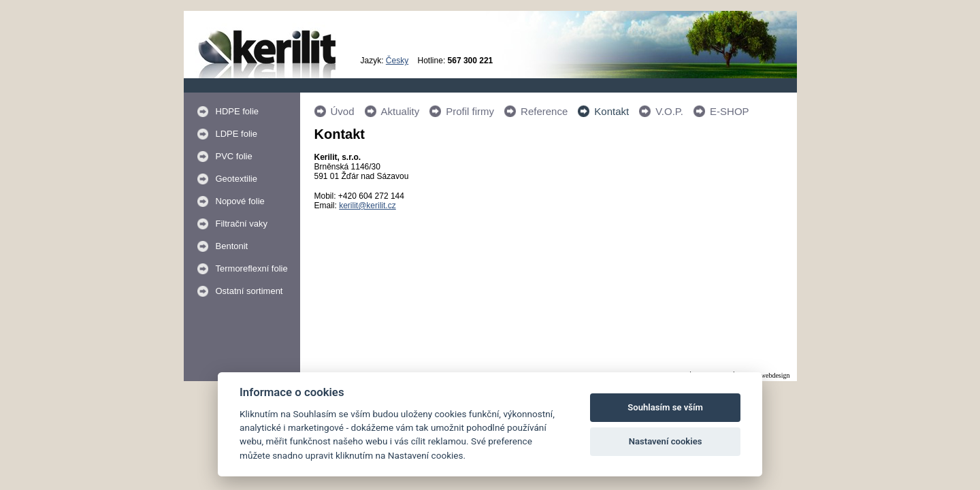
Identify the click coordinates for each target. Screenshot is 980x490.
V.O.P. (669, 111)
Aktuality (401, 111)
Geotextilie (236, 179)
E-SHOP (730, 111)
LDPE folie (236, 134)
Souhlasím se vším (665, 407)
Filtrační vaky (242, 224)
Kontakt (611, 111)
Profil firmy (470, 111)
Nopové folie (240, 201)
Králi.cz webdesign (763, 375)
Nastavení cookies (666, 441)
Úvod (343, 111)
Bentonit (232, 246)
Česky (397, 61)
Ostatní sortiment (249, 291)
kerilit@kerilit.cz (367, 206)
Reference (544, 111)
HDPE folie (238, 111)
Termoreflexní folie (252, 268)
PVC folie (234, 156)
